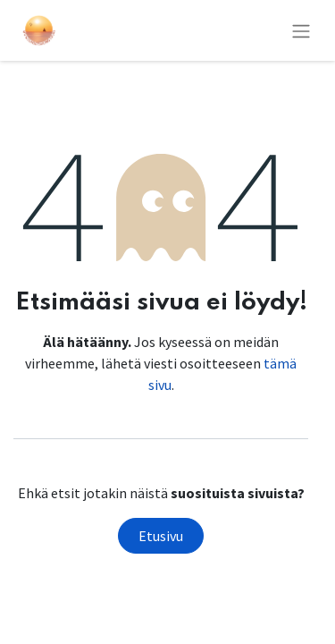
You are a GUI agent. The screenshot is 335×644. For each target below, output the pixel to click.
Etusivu (161, 536)
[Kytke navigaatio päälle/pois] (301, 30)
